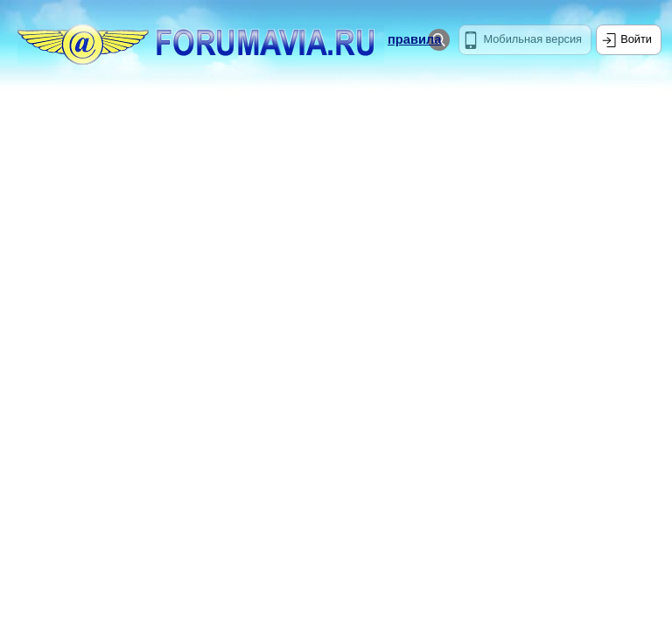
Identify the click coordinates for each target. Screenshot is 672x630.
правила (414, 39)
